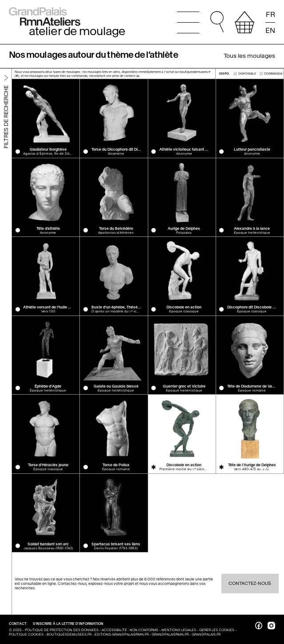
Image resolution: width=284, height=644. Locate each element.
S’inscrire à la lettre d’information (68, 624)
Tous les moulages (249, 56)
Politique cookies (26, 634)
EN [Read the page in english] (270, 30)
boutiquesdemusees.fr (69, 634)
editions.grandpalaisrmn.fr (122, 634)
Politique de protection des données (62, 630)
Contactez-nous (250, 583)
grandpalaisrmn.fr (170, 634)
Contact (18, 624)
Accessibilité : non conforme (130, 630)
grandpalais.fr (206, 634)
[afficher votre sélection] (245, 22)
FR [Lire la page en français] (270, 15)
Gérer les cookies (217, 630)
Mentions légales (179, 630)
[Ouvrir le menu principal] (188, 22)
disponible (245, 74)
